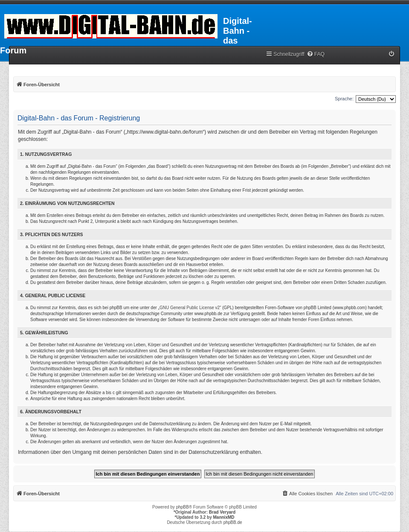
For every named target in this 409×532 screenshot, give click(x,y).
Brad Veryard (222, 512)
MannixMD (224, 517)
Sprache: (344, 99)
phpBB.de (233, 522)
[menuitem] (316, 54)
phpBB (183, 507)
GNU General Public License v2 (190, 308)
